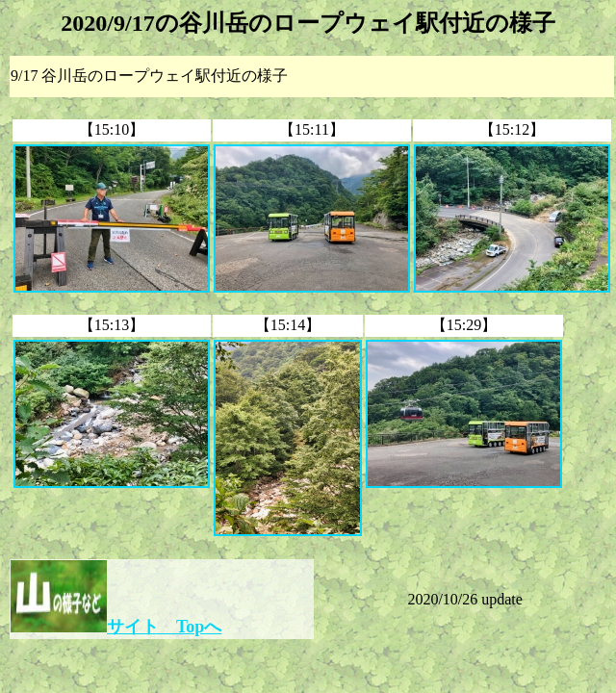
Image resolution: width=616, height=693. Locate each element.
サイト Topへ (164, 627)
